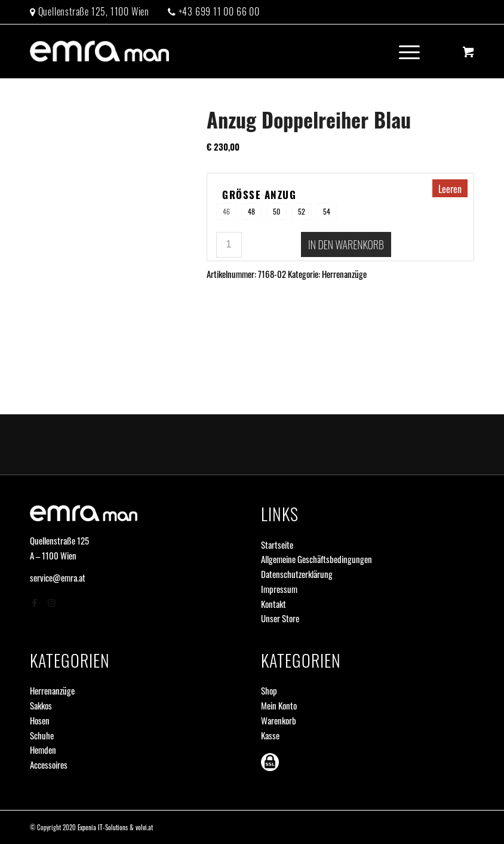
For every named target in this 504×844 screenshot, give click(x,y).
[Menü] (403, 51)
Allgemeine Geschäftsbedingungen (316, 559)
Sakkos (41, 705)
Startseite (277, 545)
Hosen (40, 720)
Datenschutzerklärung (297, 574)
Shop (269, 690)
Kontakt (273, 604)
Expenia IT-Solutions (103, 827)
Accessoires (49, 765)
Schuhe (42, 735)
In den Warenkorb (346, 244)
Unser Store (280, 618)
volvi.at (144, 827)
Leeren (450, 189)
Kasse (270, 735)
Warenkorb (279, 720)
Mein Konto (279, 705)
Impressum (279, 589)
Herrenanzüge (344, 274)
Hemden (43, 750)
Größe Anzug (259, 195)
